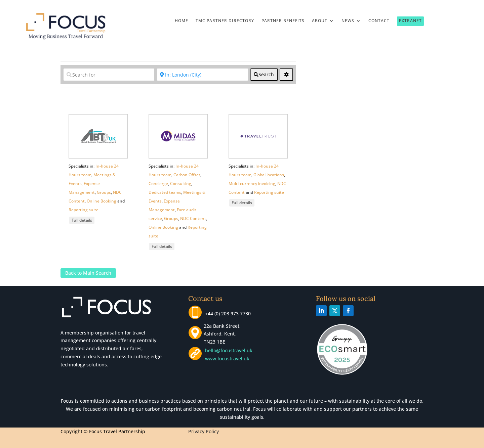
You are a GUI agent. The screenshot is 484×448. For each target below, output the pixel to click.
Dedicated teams (165, 192)
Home (182, 21)
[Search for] (109, 75)
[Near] (202, 75)
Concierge (158, 184)
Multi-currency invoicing (252, 184)
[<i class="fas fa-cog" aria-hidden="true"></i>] (286, 75)
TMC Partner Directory (225, 21)
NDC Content (193, 218)
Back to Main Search (88, 273)
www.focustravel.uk (226, 359)
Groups (104, 192)
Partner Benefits (283, 21)
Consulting (181, 184)
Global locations (269, 175)
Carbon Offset (187, 175)
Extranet (410, 21)
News (348, 21)
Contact (379, 21)
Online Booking (102, 201)
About (320, 21)
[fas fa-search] (264, 75)
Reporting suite (84, 210)
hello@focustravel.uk (230, 350)
